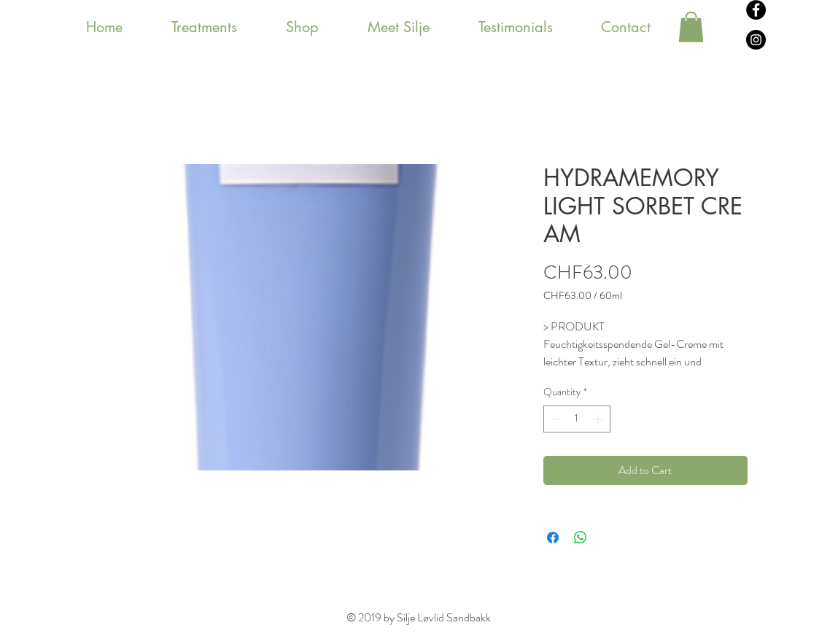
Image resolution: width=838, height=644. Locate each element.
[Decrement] (555, 419)
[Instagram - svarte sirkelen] (756, 40)
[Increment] (599, 419)
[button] (691, 27)
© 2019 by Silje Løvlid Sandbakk (419, 617)
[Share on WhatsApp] (581, 538)
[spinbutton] (577, 419)
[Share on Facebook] (553, 538)
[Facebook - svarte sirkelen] (756, 10)
